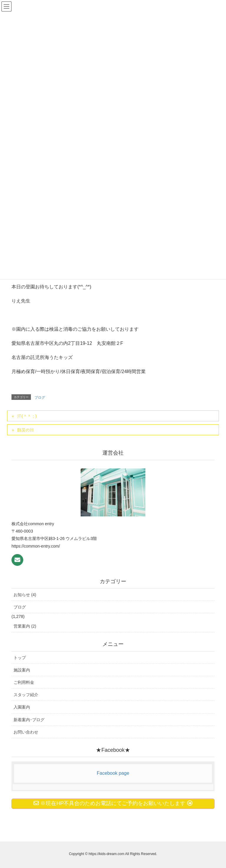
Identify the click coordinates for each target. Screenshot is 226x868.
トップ (20, 658)
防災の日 (26, 430)
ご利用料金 (24, 682)
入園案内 (22, 707)
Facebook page (113, 773)
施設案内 (22, 670)
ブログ (40, 398)
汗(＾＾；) (27, 416)
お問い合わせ (26, 732)
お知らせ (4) (25, 595)
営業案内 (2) (25, 626)
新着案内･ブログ (29, 720)
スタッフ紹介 (26, 695)
